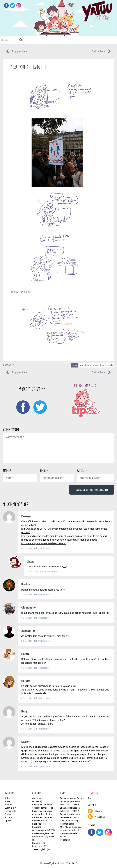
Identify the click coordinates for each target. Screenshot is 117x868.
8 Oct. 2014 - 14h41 (31, 548)
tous (102, 365)
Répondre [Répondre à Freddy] (46, 595)
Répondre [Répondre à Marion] (46, 767)
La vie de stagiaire (41, 833)
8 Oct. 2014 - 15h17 (37, 572)
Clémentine (28, 608)
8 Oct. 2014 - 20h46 (31, 729)
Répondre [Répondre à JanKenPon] (46, 641)
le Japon (36, 843)
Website (82, 470)
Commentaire (11, 430)
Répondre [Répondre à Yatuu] (52, 572)
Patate (25, 654)
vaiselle (110, 365)
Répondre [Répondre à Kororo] (46, 698)
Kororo (26, 681)
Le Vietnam (38, 846)
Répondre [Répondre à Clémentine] (46, 618)
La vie (75, 365)
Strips (7, 798)
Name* (7, 470)
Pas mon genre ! (68, 824)
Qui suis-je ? (10, 808)
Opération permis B (41, 830)
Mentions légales (48, 863)
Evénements (10, 811)
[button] (21, 40)
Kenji (24, 711)
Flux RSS (99, 811)
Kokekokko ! (66, 840)
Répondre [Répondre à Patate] (46, 668)
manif (95, 365)
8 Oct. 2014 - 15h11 (31, 668)
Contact (8, 814)
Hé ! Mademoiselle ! (69, 833)
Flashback (37, 824)
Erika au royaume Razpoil (72, 798)
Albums (8, 805)
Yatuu (31, 561)
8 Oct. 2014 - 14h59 (31, 618)
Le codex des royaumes (43, 837)
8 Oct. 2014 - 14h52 (31, 595)
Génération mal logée (70, 821)
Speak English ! (39, 849)
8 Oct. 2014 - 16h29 (31, 698)
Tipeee (8, 821)
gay (81, 365)
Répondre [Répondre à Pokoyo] (46, 548)
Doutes (36, 801)
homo (88, 365)
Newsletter (100, 817)
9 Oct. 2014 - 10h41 (31, 767)
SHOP (7, 801)
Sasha (63, 837)
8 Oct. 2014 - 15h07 (31, 641)
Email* (44, 470)
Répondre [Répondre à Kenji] (46, 729)
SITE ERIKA (10, 817)
